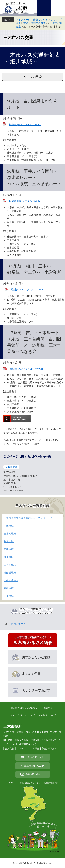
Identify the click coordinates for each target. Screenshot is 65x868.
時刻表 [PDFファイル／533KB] (26, 124)
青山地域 (9, 588)
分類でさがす (40, 20)
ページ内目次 (33, 77)
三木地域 (9, 526)
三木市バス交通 (18, 38)
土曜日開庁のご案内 (34, 766)
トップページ (23, 20)
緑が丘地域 (10, 573)
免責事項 (48, 708)
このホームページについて (22, 715)
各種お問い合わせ (34, 774)
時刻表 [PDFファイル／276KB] (27, 290)
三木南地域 (10, 534)
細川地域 (9, 557)
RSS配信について (48, 715)
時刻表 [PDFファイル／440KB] (26, 369)
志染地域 (9, 549)
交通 (26, 23)
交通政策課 (11, 467)
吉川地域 (9, 596)
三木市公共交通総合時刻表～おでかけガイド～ (29, 518)
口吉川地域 (10, 565)
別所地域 (9, 542)
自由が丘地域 (11, 581)
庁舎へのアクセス (34, 757)
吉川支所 (10, 749)
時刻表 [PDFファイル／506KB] (26, 201)
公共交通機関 (38, 23)
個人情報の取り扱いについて (25, 708)
